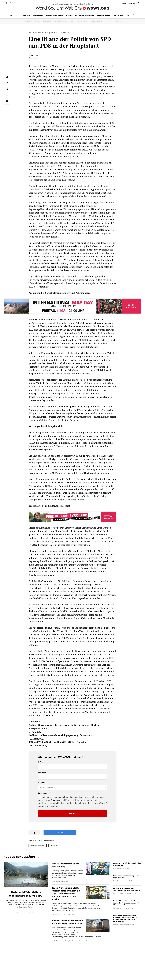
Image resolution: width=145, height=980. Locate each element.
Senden (72, 814)
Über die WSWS (97, 21)
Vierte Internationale (32, 21)
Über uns (132, 3)
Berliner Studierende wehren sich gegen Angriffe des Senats (62, 735)
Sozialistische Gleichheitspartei (55, 21)
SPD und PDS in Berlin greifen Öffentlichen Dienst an (58, 742)
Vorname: (42, 772)
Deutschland (54, 845)
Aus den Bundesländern (38, 845)
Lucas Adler (33, 55)
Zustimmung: (44, 793)
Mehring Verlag (83, 21)
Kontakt (124, 3)
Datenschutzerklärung (61, 800)
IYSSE (72, 21)
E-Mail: (41, 762)
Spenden (118, 21)
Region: (42, 783)
